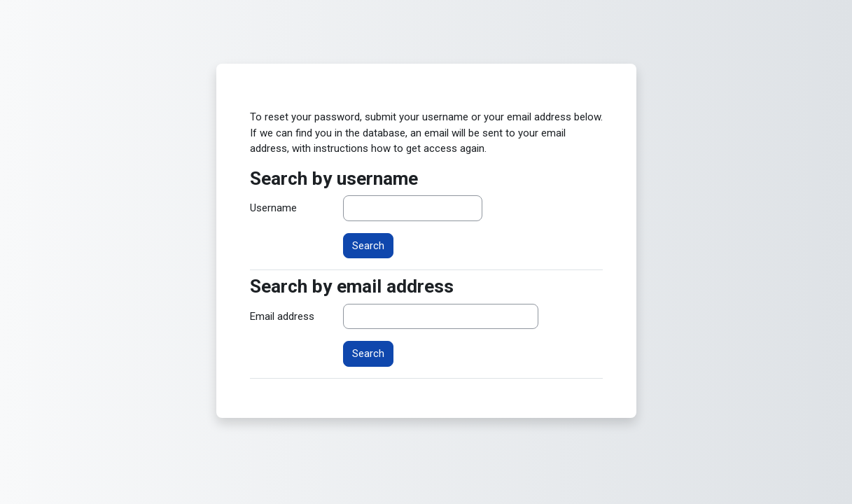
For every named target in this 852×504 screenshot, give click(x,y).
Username (273, 208)
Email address (282, 316)
